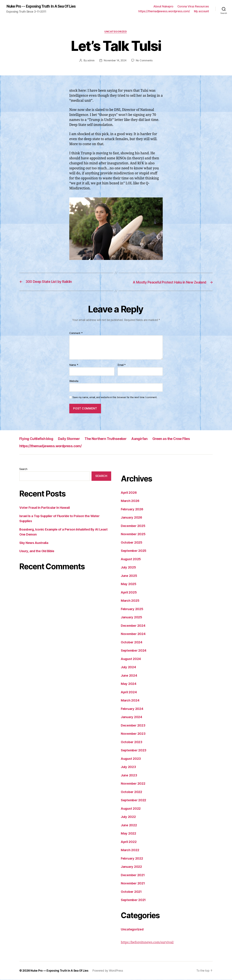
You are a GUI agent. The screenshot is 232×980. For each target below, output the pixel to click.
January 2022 (132, 867)
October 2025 (132, 543)
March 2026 (130, 501)
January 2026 (132, 518)
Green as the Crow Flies (187, 439)
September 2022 (134, 801)
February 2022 (133, 859)
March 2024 (130, 701)
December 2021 (134, 875)
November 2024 (134, 634)
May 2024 (129, 684)
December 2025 (134, 526)
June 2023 (129, 776)
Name (74, 366)
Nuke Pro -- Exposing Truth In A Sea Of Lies (44, 6)
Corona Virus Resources (193, 7)
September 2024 (135, 651)
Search (23, 469)
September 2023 (134, 751)
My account (201, 11)
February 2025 (133, 609)
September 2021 (134, 900)
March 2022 (130, 850)
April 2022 (129, 842)
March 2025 (130, 601)
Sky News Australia (35, 543)
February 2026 (133, 509)
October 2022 (132, 792)
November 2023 (134, 734)
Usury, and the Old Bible (38, 551)
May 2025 (129, 584)
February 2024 (133, 709)
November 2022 (134, 784)
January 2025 (132, 618)
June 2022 (129, 825)
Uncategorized (116, 32)
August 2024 (131, 659)
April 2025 (129, 593)
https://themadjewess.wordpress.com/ (164, 11)
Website (74, 381)
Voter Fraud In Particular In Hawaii (46, 508)
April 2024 (129, 692)
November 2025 (134, 534)
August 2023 (131, 759)
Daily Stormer (74, 439)
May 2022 (129, 834)
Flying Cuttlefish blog (38, 439)
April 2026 (129, 493)
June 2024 (130, 676)
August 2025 (131, 559)
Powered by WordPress (109, 971)
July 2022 (129, 817)
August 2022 (131, 809)
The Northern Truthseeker (115, 439)
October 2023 (132, 742)
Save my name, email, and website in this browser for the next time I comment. (115, 398)
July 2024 (129, 668)
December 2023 (134, 726)
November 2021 (134, 884)
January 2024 (132, 717)
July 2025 (129, 568)
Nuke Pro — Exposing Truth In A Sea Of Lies (60, 971)
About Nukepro (163, 7)
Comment (76, 334)
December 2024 (134, 626)
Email (122, 366)
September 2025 (134, 551)
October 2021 (132, 892)
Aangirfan (152, 439)
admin (90, 61)
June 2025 (129, 576)
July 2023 (129, 767)
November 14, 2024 (115, 61)
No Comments (145, 61)
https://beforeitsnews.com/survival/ (149, 943)
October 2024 (132, 642)
